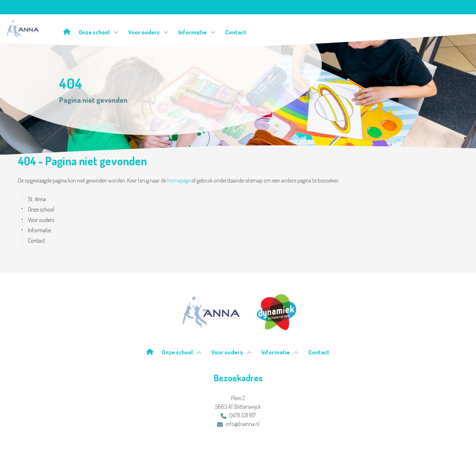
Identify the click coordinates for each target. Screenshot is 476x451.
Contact (236, 32)
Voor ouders (148, 32)
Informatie (197, 32)
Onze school (99, 32)
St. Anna (37, 199)
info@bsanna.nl (238, 424)
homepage (179, 180)
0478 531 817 (238, 415)
